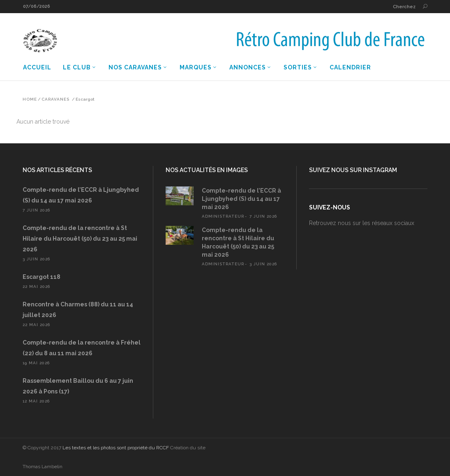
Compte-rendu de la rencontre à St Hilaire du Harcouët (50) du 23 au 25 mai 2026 (80, 239)
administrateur (223, 216)
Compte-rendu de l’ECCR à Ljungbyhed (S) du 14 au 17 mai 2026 (241, 199)
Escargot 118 (42, 277)
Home (30, 99)
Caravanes (55, 99)
